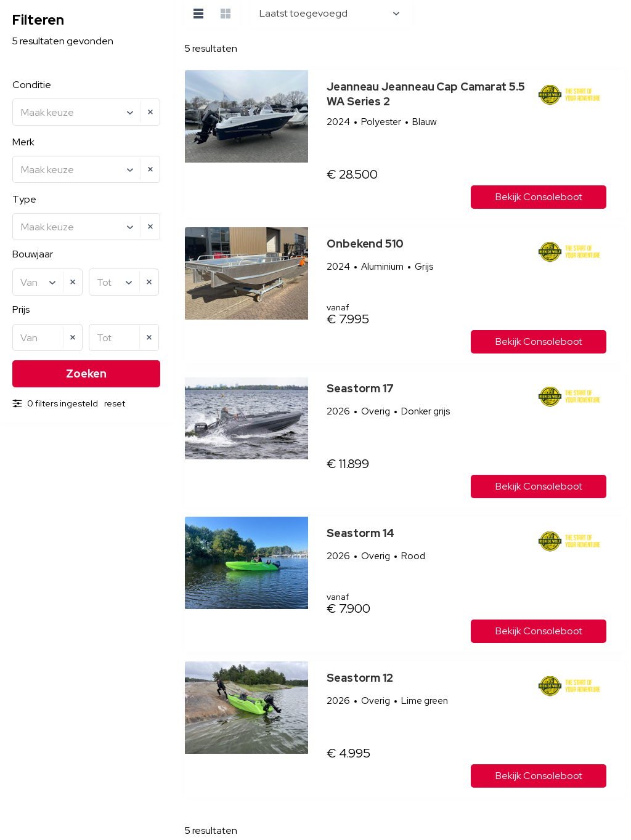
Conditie (32, 85)
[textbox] (88, 113)
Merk (23, 142)
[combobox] (86, 112)
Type (24, 199)
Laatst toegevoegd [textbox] (303, 13)
